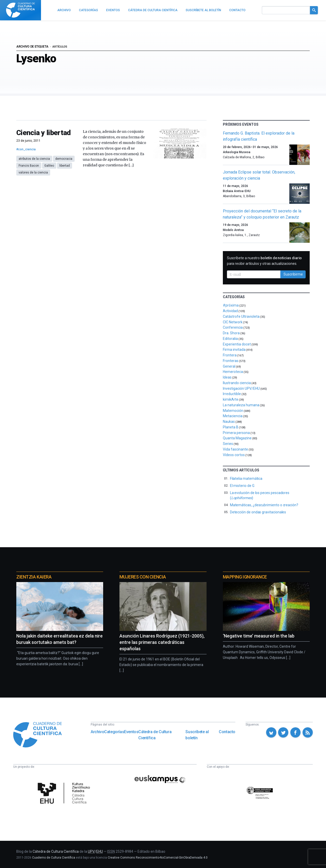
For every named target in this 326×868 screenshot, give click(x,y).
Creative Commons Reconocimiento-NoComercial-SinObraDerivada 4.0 (158, 858)
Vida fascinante (235, 449)
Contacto (227, 732)
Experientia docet (237, 344)
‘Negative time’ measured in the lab (259, 636)
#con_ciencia (26, 149)
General (229, 366)
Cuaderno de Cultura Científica (54, 858)
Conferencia (233, 327)
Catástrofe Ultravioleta (241, 316)
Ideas (227, 377)
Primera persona (236, 433)
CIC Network (233, 322)
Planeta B (231, 427)
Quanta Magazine (237, 438)
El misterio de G (242, 486)
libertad (65, 166)
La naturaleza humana (241, 405)
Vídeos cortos (234, 455)
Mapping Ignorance (245, 577)
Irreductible (232, 394)
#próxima (231, 305)
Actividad (230, 311)
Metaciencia (233, 416)
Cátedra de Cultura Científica (155, 735)
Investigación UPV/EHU (241, 388)
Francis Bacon (29, 166)
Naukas (229, 422)
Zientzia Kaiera (34, 577)
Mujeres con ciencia (143, 577)
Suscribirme (293, 274)
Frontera (230, 355)
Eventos (131, 732)
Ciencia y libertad (43, 133)
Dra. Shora (231, 333)
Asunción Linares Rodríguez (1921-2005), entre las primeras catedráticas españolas (162, 642)
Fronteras (231, 361)
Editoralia (230, 339)
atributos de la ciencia (34, 159)
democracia (64, 159)
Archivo (97, 732)
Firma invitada (234, 350)
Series (228, 444)
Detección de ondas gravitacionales (258, 512)
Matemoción (233, 411)
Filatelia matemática (246, 479)
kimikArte (231, 399)
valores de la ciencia (33, 172)
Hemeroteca (233, 372)
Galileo (49, 166)
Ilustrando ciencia (237, 383)
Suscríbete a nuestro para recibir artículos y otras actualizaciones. (264, 261)
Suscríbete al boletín (197, 735)
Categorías (114, 732)
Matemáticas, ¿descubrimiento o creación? (264, 505)
